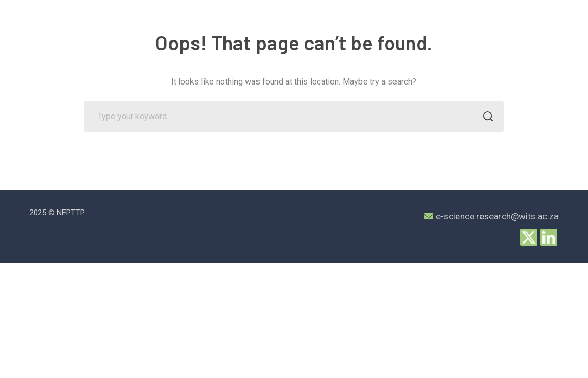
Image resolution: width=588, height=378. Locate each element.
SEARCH (485, 117)
